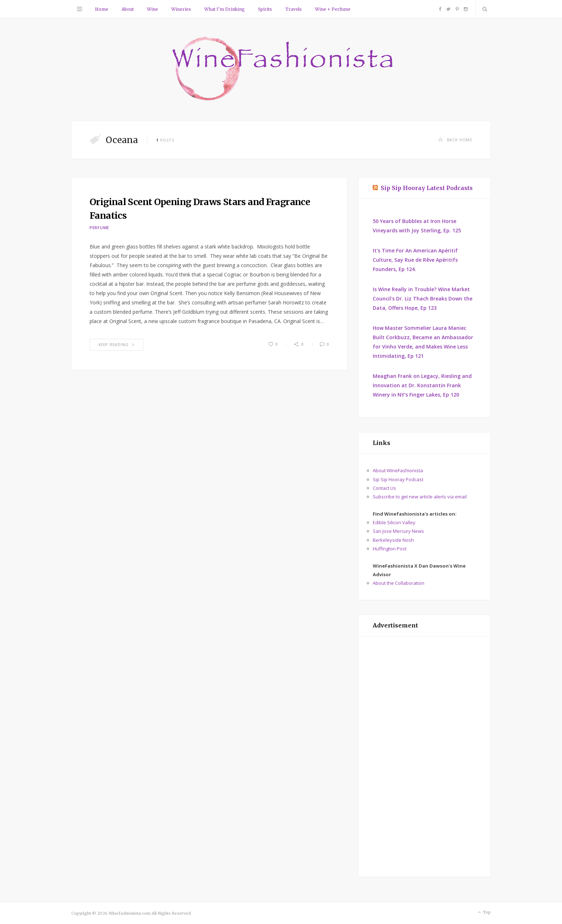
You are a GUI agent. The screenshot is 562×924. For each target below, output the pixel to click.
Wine (153, 9)
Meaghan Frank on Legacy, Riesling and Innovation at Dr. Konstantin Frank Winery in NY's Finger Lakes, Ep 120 (422, 385)
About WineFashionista (398, 470)
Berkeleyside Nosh (393, 540)
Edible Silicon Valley (394, 522)
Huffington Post (390, 549)
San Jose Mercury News (398, 531)
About (128, 9)
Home (102, 9)
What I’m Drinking (225, 9)
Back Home (455, 140)
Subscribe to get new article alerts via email (420, 497)
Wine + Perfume (333, 9)
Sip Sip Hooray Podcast (398, 479)
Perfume (99, 228)
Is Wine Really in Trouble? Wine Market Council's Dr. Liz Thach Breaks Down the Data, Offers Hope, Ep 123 (423, 298)
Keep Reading (116, 345)
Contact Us (384, 488)
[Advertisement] (424, 757)
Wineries (181, 9)
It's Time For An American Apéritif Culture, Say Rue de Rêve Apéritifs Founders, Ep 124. (415, 260)
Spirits (265, 9)
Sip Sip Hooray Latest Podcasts (427, 188)
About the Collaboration (399, 583)
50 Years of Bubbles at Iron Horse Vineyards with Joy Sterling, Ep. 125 (417, 226)
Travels (294, 9)
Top (484, 913)
